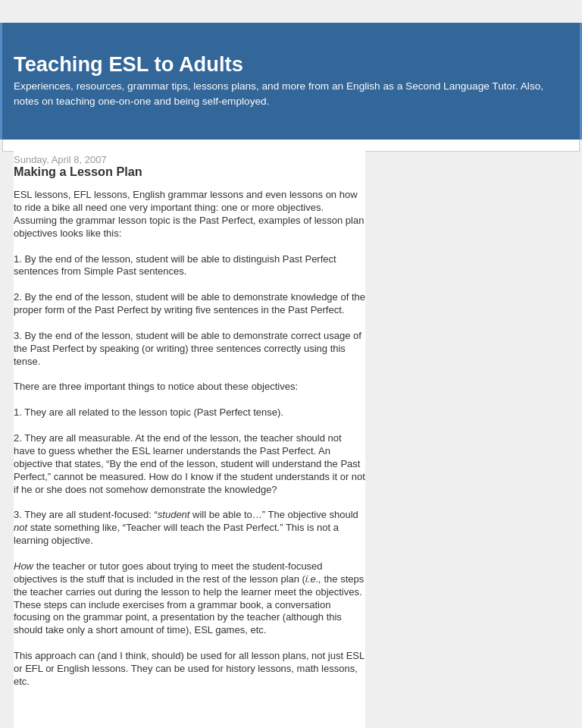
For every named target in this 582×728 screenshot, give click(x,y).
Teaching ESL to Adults (128, 64)
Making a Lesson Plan (78, 171)
